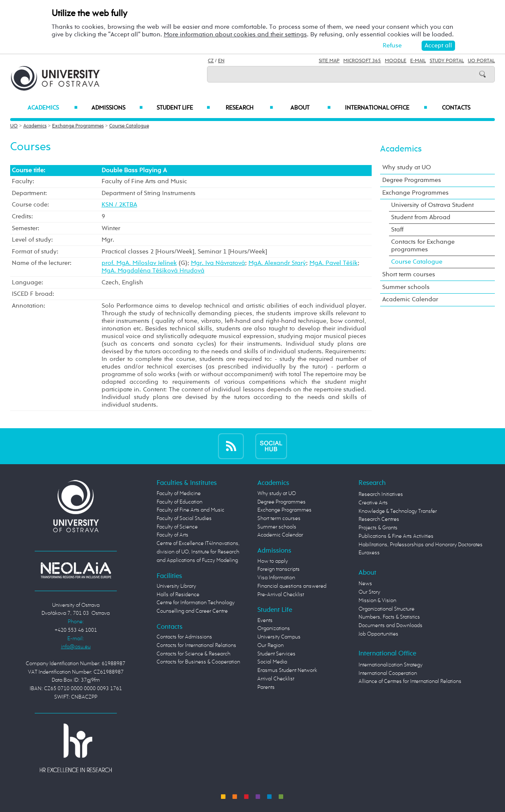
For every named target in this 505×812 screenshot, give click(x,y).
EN (221, 61)
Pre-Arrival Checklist (281, 595)
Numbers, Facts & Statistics (389, 617)
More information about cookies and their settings (235, 34)
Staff (397, 230)
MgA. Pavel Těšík (334, 263)
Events (265, 621)
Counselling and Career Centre (192, 611)
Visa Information (276, 578)
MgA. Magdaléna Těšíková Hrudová (153, 271)
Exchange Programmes (78, 126)
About (310, 108)
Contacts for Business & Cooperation (198, 662)
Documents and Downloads (390, 626)
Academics (52, 108)
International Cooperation (388, 673)
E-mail (418, 61)
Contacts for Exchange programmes (423, 246)
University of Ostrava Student (432, 205)
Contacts (456, 108)
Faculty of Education (179, 502)
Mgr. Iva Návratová (218, 263)
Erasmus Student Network (287, 670)
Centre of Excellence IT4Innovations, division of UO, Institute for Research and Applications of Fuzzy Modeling (198, 552)
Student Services (276, 654)
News (365, 584)
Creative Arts (373, 503)
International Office (386, 108)
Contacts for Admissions (184, 637)
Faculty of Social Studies (184, 519)
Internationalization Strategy (390, 665)
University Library (176, 586)
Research (249, 108)
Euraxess (369, 553)
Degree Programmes (412, 180)
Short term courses (409, 274)
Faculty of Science (177, 527)
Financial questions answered (292, 586)
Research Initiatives (381, 494)
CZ (211, 61)
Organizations (274, 629)
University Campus (279, 637)
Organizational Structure (386, 609)
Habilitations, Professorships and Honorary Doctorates (421, 545)
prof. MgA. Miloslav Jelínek (139, 263)
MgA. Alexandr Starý (277, 263)
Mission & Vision (377, 601)
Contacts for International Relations (196, 645)
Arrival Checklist (276, 679)
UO (14, 126)
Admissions (117, 108)
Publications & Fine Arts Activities (396, 536)
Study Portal (447, 61)
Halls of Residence (178, 595)
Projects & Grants (378, 528)
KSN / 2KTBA (119, 205)
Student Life (184, 108)
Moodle (396, 61)
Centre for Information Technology (196, 603)
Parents (266, 687)
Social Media (272, 662)
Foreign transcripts (279, 569)
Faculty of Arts (172, 535)
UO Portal (481, 61)
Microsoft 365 (362, 61)
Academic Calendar (410, 299)
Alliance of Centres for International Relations (410, 681)
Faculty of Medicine (179, 494)
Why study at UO (407, 167)
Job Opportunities (378, 634)
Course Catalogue (129, 126)
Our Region (270, 645)
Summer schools (406, 287)
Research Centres (379, 519)
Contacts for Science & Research (193, 654)
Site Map (329, 61)
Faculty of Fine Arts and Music (190, 510)
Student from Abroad (421, 217)
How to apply (273, 561)
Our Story (369, 592)
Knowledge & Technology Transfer (398, 511)
